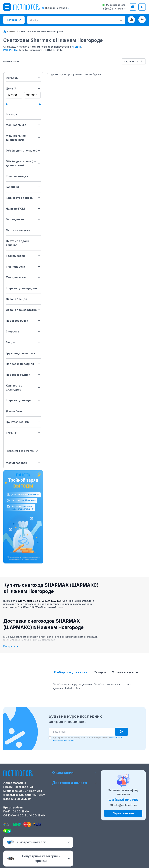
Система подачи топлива (23, 243)
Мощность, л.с (23, 125)
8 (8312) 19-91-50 (53, 50)
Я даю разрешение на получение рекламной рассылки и (87, 739)
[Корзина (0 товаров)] (142, 20)
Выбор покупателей (71, 672)
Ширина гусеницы (23, 400)
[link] (41, 31)
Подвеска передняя (23, 364)
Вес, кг (23, 342)
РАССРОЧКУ (10, 50)
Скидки (100, 672)
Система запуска (23, 230)
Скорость (23, 331)
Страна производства (23, 310)
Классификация (23, 176)
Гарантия (23, 187)
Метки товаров (23, 463)
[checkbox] (50, 738)
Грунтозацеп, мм (23, 422)
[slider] (7, 104)
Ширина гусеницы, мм (23, 288)
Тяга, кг (23, 433)
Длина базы (23, 411)
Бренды (23, 114)
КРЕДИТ (76, 47)
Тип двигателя (23, 277)
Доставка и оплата (74, 783)
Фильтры (23, 78)
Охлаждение (23, 219)
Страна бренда (23, 299)
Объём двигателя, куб (23, 151)
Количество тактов (23, 198)
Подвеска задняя (23, 375)
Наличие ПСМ (23, 209)
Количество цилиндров (23, 388)
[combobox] (134, 61)
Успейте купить (125, 672)
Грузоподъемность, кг (23, 353)
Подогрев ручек (23, 321)
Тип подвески (23, 267)
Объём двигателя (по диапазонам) (23, 163)
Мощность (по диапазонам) (23, 138)
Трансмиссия (23, 256)
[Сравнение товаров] (131, 20)
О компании (74, 772)
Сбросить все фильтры (23, 451)
